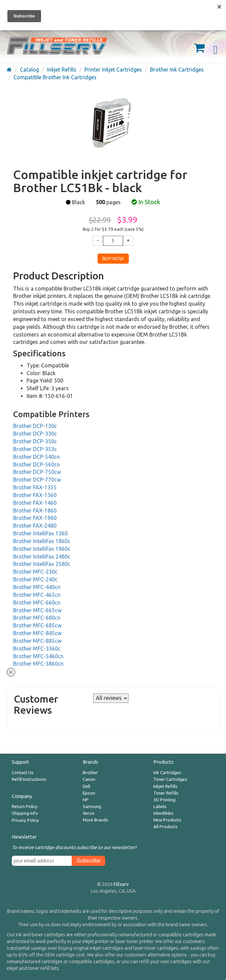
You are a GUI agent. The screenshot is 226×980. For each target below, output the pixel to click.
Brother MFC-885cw (37, 641)
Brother (90, 773)
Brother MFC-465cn (37, 595)
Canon (89, 779)
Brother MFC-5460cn (38, 656)
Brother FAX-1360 (35, 495)
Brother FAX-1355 (35, 487)
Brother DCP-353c (35, 449)
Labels (160, 807)
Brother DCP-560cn (36, 464)
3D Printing (164, 800)
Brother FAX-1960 (35, 518)
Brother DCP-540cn (36, 457)
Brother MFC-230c (35, 572)
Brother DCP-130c (35, 426)
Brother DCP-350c (35, 441)
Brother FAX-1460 (35, 503)
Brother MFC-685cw (37, 625)
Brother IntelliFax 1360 (40, 533)
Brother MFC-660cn (37, 603)
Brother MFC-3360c (37, 649)
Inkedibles (163, 813)
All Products (165, 827)
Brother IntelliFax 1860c (42, 541)
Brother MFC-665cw (37, 610)
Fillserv (121, 884)
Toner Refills (166, 793)
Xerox (89, 813)
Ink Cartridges (167, 773)
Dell (86, 786)
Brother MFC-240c (35, 579)
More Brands (96, 820)
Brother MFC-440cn (37, 587)
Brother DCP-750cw (37, 472)
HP (86, 800)
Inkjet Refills (165, 786)
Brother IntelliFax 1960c (42, 549)
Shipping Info (25, 813)
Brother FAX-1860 (35, 510)
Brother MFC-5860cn (38, 664)
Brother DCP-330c (35, 434)
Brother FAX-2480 (35, 526)
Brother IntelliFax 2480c (42, 556)
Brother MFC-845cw (37, 633)
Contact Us (23, 773)
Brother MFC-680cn (37, 618)
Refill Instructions (29, 779)
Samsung (92, 807)
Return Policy (25, 807)
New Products (167, 820)
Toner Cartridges (170, 779)
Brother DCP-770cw (37, 480)
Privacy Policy (25, 820)
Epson (89, 793)
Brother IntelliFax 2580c (42, 564)
